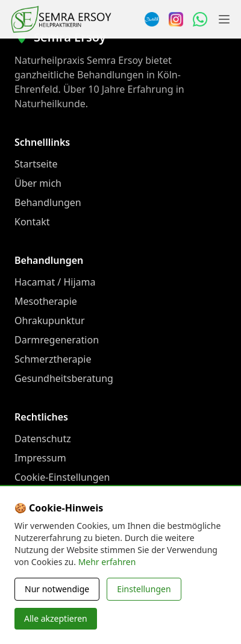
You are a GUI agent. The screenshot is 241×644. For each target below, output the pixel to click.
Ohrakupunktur (50, 320)
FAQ (23, 496)
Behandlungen (48, 202)
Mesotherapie (46, 301)
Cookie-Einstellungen (62, 477)
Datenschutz (43, 439)
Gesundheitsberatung (64, 378)
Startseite (36, 164)
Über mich (38, 183)
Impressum (40, 458)
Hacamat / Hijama (55, 282)
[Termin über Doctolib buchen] (152, 19)
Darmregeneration (57, 340)
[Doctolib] (94, 569)
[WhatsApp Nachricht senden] (200, 19)
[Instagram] (176, 19)
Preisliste (35, 516)
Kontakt (32, 222)
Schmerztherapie (53, 359)
